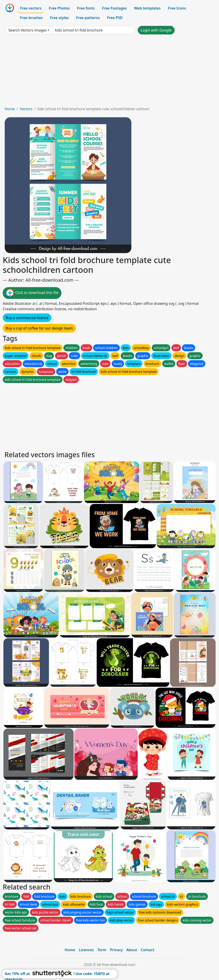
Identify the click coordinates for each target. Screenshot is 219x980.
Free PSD (115, 18)
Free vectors (31, 8)
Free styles (59, 18)
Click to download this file (32, 293)
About (132, 950)
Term (102, 950)
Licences (86, 950)
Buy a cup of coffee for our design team (39, 328)
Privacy (116, 950)
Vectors (26, 109)
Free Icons (177, 8)
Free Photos (59, 8)
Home (10, 109)
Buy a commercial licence (27, 318)
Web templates (147, 8)
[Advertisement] (109, 72)
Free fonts (86, 8)
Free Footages (114, 8)
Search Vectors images (28, 30)
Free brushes (31, 18)
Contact (148, 950)
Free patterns (88, 18)
